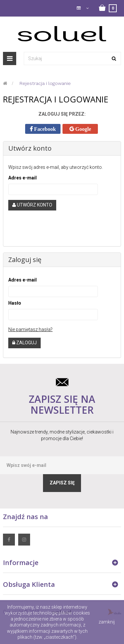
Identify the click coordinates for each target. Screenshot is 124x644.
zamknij (107, 622)
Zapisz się (62, 483)
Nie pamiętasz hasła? (30, 329)
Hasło (15, 303)
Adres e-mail (22, 178)
